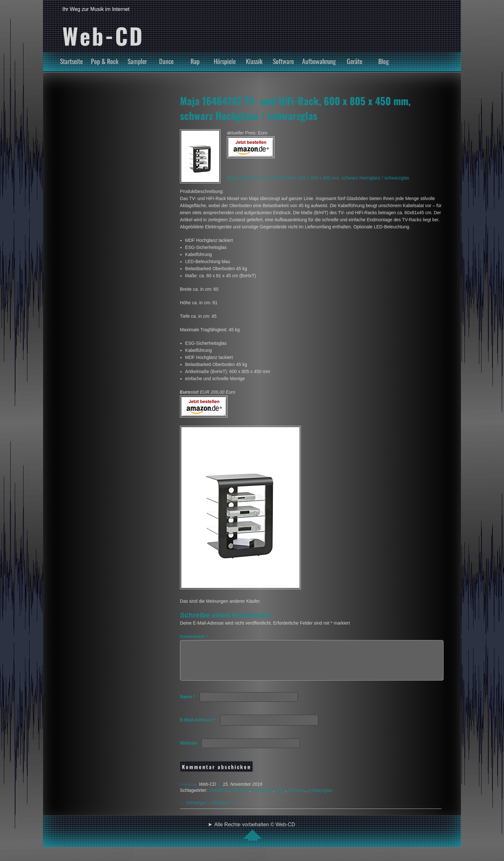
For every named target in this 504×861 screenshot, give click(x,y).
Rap (195, 61)
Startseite (71, 61)
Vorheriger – (196, 811)
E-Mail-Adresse (198, 728)
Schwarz (297, 798)
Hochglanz (263, 798)
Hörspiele (225, 61)
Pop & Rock (105, 61)
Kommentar (194, 637)
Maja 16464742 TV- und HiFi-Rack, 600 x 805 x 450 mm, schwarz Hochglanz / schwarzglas (295, 108)
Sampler (137, 61)
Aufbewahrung (319, 61)
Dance (166, 61)
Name (188, 704)
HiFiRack (240, 798)
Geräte (355, 61)
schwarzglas (320, 798)
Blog (384, 61)
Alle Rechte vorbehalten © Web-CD (255, 839)
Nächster (223, 811)
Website (189, 751)
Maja (281, 798)
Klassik (254, 61)
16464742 (219, 798)
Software (283, 61)
